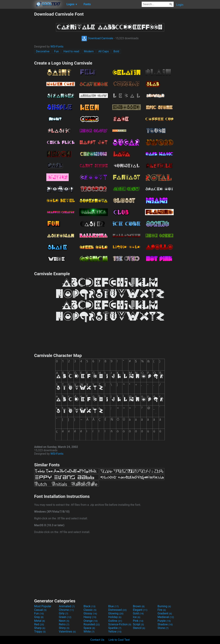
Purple (164, 621)
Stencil (139, 628)
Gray (39, 617)
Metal (40, 621)
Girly (63, 613)
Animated (67, 606)
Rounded (92, 624)
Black (90, 606)
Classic (90, 610)
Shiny (64, 628)
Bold (116, 51)
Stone (163, 628)
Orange (91, 621)
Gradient (165, 613)
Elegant (140, 610)
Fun (57, 51)
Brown (139, 606)
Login (180, 5)
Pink (138, 621)
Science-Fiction (120, 624)
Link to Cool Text (119, 640)
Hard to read (71, 51)
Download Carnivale (97, 38)
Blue (113, 606)
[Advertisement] (17, 65)
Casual (40, 610)
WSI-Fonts (57, 47)
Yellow (115, 632)
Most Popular (43, 606)
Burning (164, 606)
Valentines (67, 632)
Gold (138, 613)
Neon (64, 621)
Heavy (90, 617)
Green (65, 617)
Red (39, 624)
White (89, 632)
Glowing (116, 613)
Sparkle (115, 628)
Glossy (90, 613)
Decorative (43, 51)
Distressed (117, 610)
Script (138, 624)
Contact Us (97, 640)
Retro (64, 624)
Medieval (166, 617)
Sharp (40, 628)
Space (89, 628)
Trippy (40, 632)
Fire (162, 610)
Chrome (66, 610)
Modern (89, 51)
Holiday (115, 617)
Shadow (165, 624)
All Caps (104, 51)
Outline (115, 621)
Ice (137, 617)
